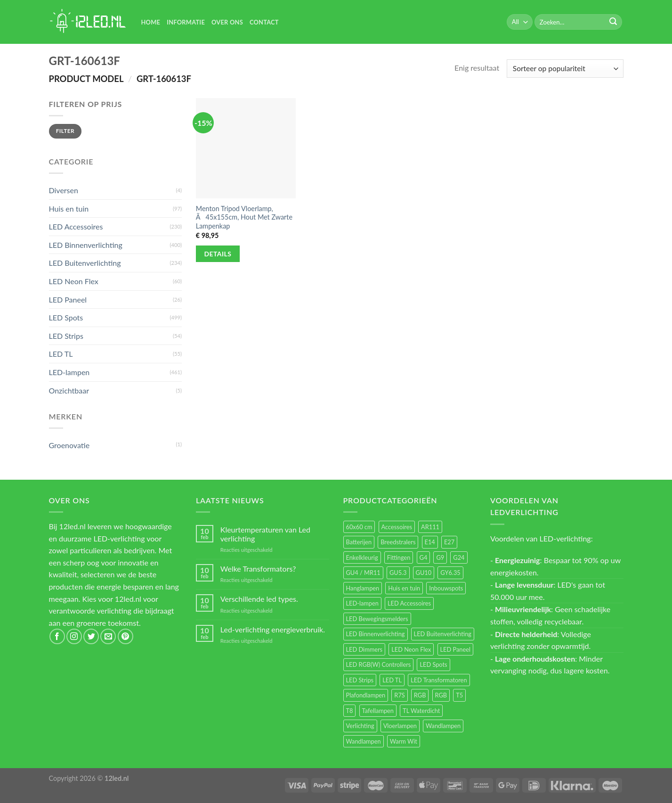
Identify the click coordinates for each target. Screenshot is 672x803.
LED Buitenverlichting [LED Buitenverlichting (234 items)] (443, 634)
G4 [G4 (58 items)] (424, 557)
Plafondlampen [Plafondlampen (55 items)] (366, 695)
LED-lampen (69, 372)
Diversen (64, 190)
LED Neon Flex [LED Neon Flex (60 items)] (411, 649)
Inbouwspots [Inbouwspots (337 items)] (446, 588)
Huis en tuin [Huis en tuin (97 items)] (404, 588)
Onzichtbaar (69, 390)
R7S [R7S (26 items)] (399, 695)
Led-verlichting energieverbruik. (273, 629)
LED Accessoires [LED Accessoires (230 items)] (409, 603)
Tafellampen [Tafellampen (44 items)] (378, 711)
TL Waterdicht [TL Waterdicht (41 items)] (421, 711)
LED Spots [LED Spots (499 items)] (433, 664)
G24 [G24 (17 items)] (459, 557)
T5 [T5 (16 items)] (459, 695)
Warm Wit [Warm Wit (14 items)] (404, 741)
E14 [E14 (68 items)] (430, 542)
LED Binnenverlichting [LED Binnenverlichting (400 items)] (376, 634)
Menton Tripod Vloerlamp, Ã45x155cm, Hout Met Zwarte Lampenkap (244, 217)
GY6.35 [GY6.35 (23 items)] (450, 573)
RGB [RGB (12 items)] (441, 695)
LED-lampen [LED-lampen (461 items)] (362, 603)
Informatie (186, 22)
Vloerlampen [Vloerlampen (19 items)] (400, 726)
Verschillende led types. (259, 599)
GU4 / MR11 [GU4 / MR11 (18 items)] (363, 573)
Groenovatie (69, 445)
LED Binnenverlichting (86, 245)
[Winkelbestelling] (565, 69)
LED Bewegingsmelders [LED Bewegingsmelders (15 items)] (377, 619)
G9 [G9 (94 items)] (440, 557)
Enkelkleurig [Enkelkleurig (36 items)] (362, 557)
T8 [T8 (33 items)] (350, 711)
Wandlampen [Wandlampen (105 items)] (443, 726)
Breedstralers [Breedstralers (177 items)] (398, 542)
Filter (65, 131)
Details (218, 254)
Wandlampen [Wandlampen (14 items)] (364, 741)
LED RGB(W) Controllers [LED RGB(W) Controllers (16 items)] (379, 664)
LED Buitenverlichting (85, 263)
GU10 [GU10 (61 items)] (424, 573)
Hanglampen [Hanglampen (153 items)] (363, 588)
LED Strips (66, 336)
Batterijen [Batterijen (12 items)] (359, 542)
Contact (264, 22)
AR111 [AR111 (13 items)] (430, 527)
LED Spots (66, 317)
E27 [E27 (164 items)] (449, 542)
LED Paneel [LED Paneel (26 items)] (455, 649)
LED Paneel (68, 299)
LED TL (61, 354)
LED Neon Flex (74, 281)
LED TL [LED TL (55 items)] (392, 680)
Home (151, 22)
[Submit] (613, 22)
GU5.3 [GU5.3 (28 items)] (398, 573)
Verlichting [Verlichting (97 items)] (360, 726)
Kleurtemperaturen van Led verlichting (265, 534)
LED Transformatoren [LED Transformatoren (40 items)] (439, 680)
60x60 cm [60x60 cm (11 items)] (359, 527)
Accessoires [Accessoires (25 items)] (397, 527)
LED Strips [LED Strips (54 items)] (360, 680)
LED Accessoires (76, 226)
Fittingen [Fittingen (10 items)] (399, 557)
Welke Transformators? (258, 569)
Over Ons (227, 22)
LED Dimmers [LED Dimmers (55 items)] (364, 649)
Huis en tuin (69, 209)
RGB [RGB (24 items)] (420, 695)
